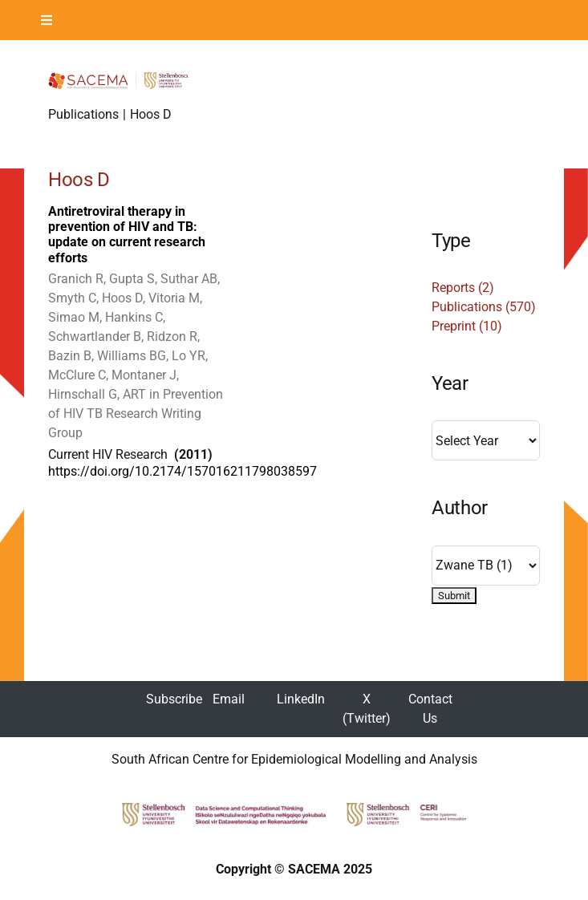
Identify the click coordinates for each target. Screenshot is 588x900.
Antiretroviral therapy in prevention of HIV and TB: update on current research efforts (127, 235)
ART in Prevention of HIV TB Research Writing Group (136, 414)
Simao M (74, 317)
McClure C (77, 375)
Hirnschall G (83, 394)
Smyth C (72, 298)
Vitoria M (174, 298)
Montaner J (144, 375)
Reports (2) (463, 288)
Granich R (76, 279)
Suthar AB (189, 279)
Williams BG (132, 356)
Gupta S (132, 279)
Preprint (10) (467, 326)
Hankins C (134, 317)
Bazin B (70, 356)
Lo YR (189, 356)
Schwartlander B (95, 336)
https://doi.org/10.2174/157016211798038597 (182, 471)
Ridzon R (172, 336)
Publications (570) (484, 307)
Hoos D (122, 298)
